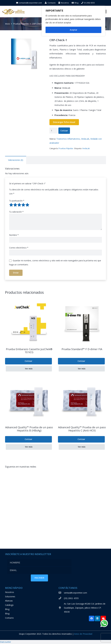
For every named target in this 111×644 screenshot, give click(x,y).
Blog (7, 609)
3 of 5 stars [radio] (19, 205)
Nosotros (10, 592)
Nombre (14, 235)
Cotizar (64, 131)
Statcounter (5, 642)
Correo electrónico (19, 248)
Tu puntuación (17, 201)
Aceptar (73, 30)
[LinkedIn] (97, 618)
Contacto (9, 618)
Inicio (8, 24)
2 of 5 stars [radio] (15, 205)
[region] (73, 21)
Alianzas (9, 601)
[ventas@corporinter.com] (61, 593)
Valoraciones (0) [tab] (16, 160)
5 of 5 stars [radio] (27, 205)
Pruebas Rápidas (21, 24)
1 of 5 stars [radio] (11, 205)
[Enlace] (14, 12)
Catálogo (9, 605)
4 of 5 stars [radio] (23, 205)
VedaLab (85, 139)
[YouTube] (103, 618)
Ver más (29, 369)
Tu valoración (16, 212)
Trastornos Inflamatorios (68, 139)
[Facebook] (92, 618)
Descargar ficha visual (64, 122)
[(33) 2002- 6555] (61, 598)
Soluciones (10, 596)
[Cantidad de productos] (54, 131)
